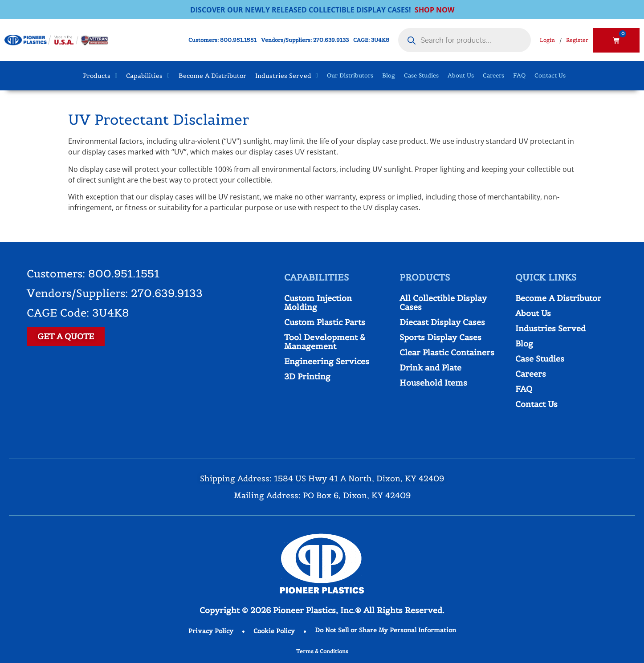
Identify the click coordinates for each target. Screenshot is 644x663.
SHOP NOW (434, 10)
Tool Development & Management (325, 342)
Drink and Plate (430, 368)
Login (547, 40)
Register (577, 40)
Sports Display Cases (440, 337)
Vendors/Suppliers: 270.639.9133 (115, 293)
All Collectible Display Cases (443, 303)
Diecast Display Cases (442, 322)
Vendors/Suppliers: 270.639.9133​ (305, 40)
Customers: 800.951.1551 (222, 40)
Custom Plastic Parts (325, 322)
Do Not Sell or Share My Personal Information (385, 630)
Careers (493, 75)
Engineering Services (327, 361)
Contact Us (550, 75)
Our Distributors (350, 75)
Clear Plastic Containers (447, 352)
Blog (389, 75)
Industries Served (550, 328)
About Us (461, 75)
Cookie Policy (274, 631)
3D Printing (307, 376)
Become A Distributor (558, 298)
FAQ (519, 75)
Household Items (433, 383)
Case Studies (421, 75)
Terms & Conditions (322, 651)
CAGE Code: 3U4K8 (78, 313)
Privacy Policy (211, 631)
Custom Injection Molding (318, 303)
